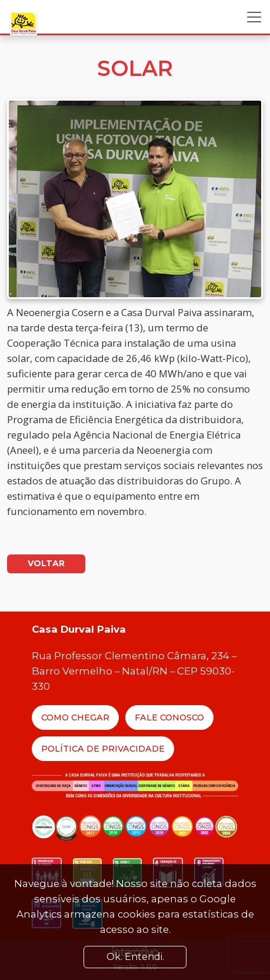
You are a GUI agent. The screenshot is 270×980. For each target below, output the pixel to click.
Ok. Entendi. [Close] (135, 957)
